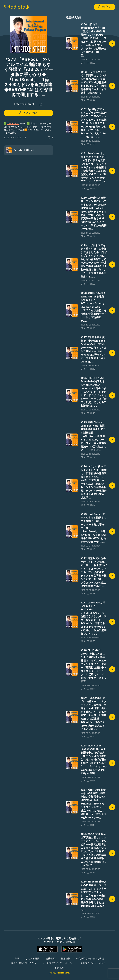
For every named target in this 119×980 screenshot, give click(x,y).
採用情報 (66, 958)
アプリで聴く (28, 113)
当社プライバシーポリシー (94, 963)
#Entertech (13, 124)
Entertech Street (24, 104)
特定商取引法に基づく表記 (90, 958)
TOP (17, 958)
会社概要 (50, 958)
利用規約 (59, 968)
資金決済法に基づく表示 (23, 963)
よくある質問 (33, 958)
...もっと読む (10, 133)
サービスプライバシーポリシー (58, 963)
